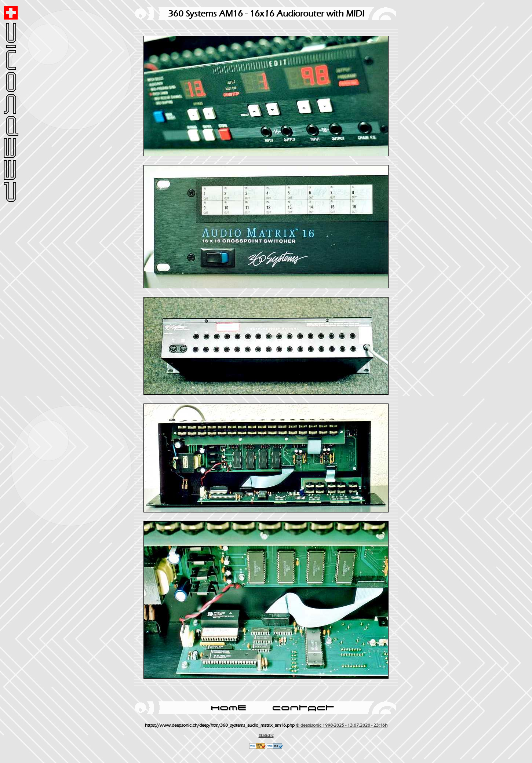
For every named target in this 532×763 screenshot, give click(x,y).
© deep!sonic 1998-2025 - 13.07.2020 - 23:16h (342, 725)
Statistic (266, 735)
